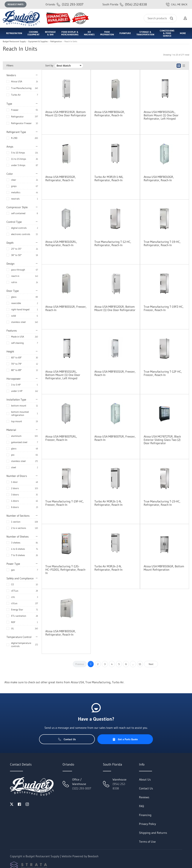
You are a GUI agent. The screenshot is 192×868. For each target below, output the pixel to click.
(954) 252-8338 (125, 4)
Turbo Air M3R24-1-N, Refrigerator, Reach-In (108, 503)
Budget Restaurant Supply (14, 42)
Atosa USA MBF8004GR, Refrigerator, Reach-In (110, 114)
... (133, 664)
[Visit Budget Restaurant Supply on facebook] (19, 804)
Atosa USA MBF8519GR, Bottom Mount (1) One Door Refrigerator (66, 114)
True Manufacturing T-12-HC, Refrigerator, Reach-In (113, 243)
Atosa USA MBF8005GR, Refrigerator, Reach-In (61, 633)
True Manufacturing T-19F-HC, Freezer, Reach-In (65, 503)
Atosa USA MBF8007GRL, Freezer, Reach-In (61, 438)
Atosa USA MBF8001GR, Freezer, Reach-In (66, 308)
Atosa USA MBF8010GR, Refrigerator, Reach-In (159, 178)
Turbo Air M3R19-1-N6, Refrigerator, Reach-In (109, 178)
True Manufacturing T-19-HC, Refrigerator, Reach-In (162, 243)
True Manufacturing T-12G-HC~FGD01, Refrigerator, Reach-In (66, 570)
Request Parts (16, 4)
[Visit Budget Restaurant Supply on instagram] (27, 804)
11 (140, 664)
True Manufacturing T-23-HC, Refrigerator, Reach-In (162, 503)
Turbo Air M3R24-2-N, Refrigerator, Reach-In (108, 568)
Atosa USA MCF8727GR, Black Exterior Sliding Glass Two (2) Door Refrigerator (162, 440)
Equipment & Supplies (38, 42)
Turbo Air (16, 95)
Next (151, 664)
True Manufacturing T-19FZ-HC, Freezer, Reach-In (164, 308)
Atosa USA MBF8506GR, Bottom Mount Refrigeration (164, 568)
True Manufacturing (21, 88)
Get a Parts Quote (125, 739)
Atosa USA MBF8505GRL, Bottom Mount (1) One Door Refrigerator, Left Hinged (161, 115)
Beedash (93, 856)
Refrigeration (56, 42)
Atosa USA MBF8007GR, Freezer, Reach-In (115, 438)
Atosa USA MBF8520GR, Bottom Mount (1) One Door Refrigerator (115, 308)
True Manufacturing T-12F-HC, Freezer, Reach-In (163, 373)
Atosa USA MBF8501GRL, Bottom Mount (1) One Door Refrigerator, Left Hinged (63, 375)
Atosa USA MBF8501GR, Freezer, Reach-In (115, 373)
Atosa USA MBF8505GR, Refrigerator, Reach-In (61, 178)
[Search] (160, 18)
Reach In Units (71, 42)
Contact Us (67, 739)
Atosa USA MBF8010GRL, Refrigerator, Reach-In (61, 243)
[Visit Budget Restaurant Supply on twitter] (12, 804)
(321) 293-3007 (64, 4)
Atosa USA (17, 81)
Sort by (49, 66)
